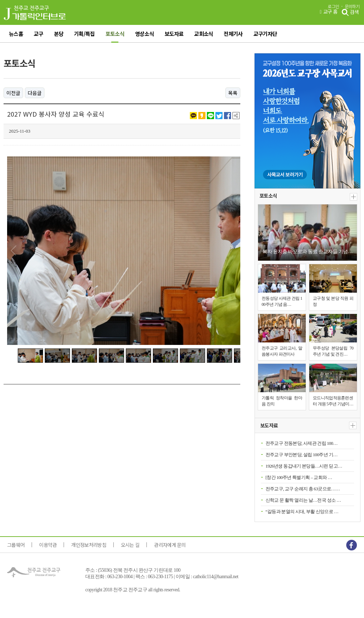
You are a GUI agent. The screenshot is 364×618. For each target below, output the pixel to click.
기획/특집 (84, 34)
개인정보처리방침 (89, 545)
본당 (59, 34)
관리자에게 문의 (170, 545)
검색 (350, 12)
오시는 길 (130, 545)
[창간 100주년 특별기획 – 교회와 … (299, 477)
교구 (39, 34)
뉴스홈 (16, 34)
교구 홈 (328, 12)
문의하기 (352, 6)
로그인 (333, 6)
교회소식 (204, 34)
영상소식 (144, 34)
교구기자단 (265, 34)
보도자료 (174, 34)
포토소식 (115, 34)
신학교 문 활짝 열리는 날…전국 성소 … (303, 500)
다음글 (35, 93)
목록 (233, 93)
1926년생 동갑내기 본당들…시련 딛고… (304, 466)
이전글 (13, 93)
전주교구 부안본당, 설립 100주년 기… (301, 455)
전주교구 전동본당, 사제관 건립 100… (301, 443)
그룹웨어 (16, 545)
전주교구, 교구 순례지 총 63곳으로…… (303, 489)
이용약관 (48, 545)
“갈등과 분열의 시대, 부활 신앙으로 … (302, 512)
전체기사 (233, 34)
